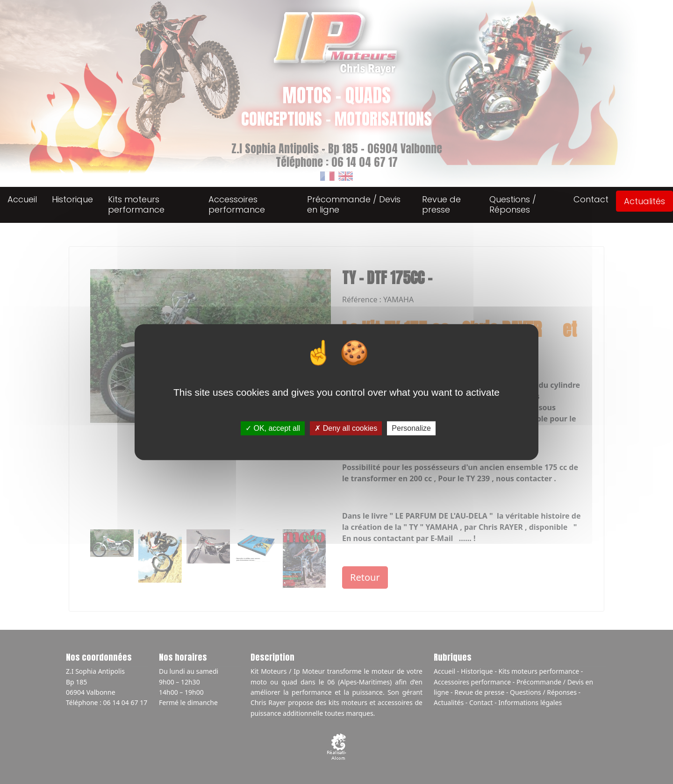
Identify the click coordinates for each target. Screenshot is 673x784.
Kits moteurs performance (136, 204)
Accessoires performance (237, 204)
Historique (72, 199)
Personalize (411, 428)
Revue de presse (441, 204)
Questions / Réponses (513, 204)
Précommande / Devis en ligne (354, 204)
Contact (591, 199)
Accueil (22, 199)
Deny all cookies (346, 428)
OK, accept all (273, 428)
